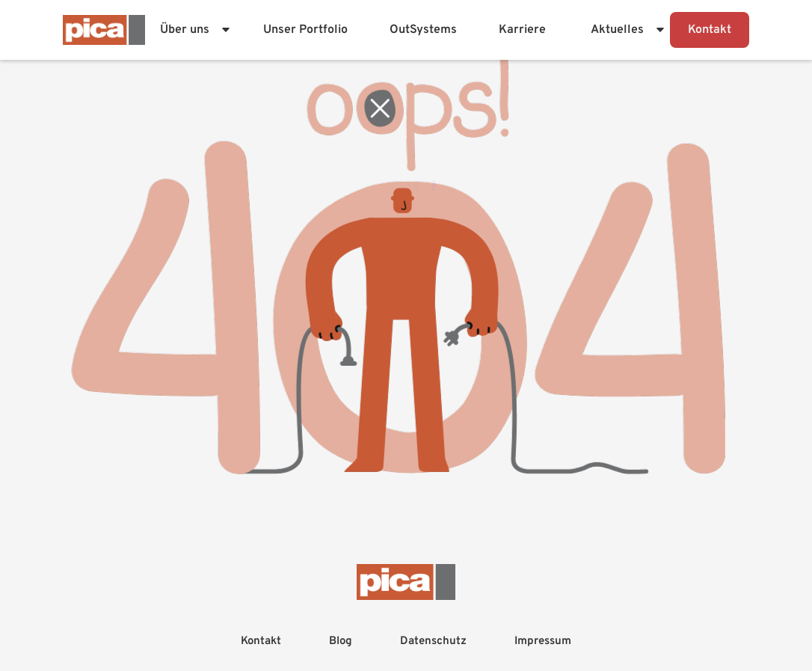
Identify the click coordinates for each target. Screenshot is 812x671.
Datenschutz (433, 641)
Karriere (522, 30)
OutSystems (423, 30)
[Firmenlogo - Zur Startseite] (104, 30)
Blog (341, 641)
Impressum (543, 641)
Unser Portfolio (305, 30)
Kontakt (710, 30)
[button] (192, 30)
